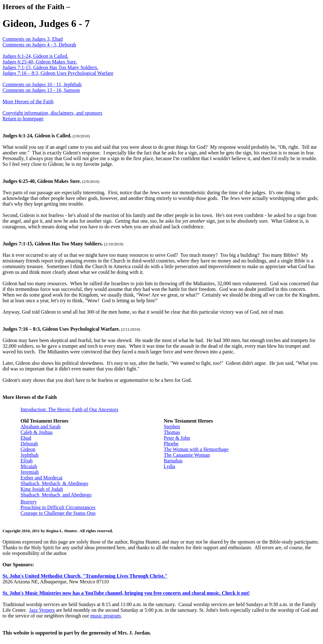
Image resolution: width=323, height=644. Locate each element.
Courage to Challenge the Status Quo (58, 513)
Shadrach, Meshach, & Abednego (54, 483)
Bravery (29, 502)
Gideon (28, 449)
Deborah (29, 444)
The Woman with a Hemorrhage (196, 449)
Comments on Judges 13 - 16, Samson (41, 90)
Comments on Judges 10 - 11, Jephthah (42, 84)
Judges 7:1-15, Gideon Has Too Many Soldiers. (50, 67)
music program (105, 616)
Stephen (172, 427)
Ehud (26, 438)
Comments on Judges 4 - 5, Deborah (39, 45)
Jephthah (29, 455)
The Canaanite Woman (187, 455)
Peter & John (177, 438)
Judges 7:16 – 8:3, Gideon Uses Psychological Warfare (58, 73)
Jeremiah (30, 472)
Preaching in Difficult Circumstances (58, 507)
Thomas (172, 432)
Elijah (26, 461)
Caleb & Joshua (36, 432)
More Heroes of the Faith (28, 102)
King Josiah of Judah (42, 489)
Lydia (169, 466)
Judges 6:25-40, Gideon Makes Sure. (40, 62)
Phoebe (171, 444)
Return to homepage (23, 119)
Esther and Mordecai (41, 478)
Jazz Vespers (42, 610)
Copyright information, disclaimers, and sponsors (52, 113)
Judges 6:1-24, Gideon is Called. (35, 56)
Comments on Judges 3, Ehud (33, 39)
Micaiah (29, 466)
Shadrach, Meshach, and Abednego (56, 495)
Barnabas (173, 461)
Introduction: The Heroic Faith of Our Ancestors (69, 409)
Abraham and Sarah (41, 427)
